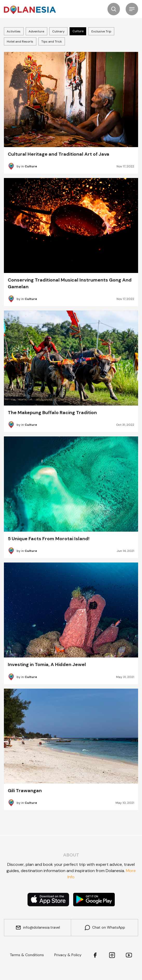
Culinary (58, 31)
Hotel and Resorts (20, 42)
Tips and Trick (52, 42)
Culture (78, 31)
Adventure (36, 31)
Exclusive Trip (101, 31)
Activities (14, 31)
